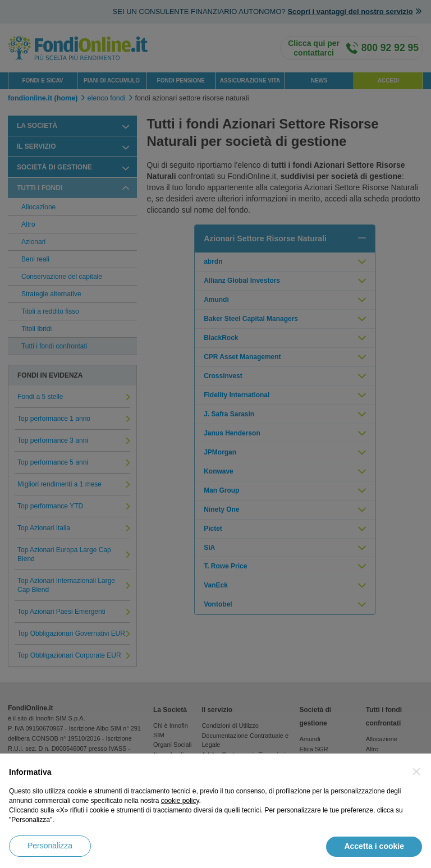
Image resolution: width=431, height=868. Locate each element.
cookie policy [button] (180, 801)
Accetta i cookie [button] (374, 846)
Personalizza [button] (50, 846)
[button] (416, 771)
